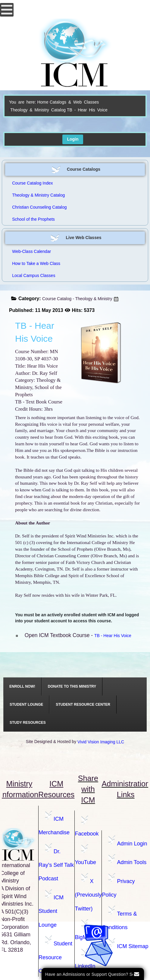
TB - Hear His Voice (113, 636)
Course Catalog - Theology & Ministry (77, 299)
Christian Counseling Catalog (39, 207)
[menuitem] (22, 686)
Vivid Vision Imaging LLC (101, 742)
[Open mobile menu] (7, 10)
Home (43, 102)
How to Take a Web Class (36, 263)
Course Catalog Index (32, 183)
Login (73, 139)
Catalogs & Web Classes (74, 102)
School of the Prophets (33, 219)
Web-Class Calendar (31, 251)
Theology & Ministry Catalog (38, 110)
